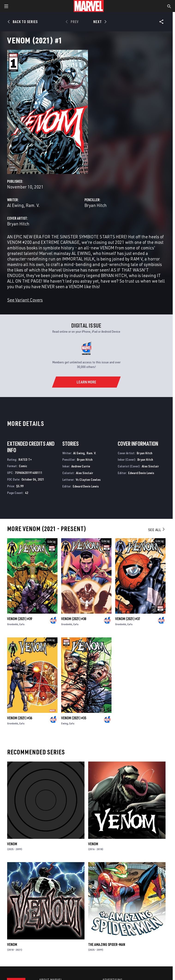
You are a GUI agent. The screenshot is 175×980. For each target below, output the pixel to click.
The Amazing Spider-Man (107, 944)
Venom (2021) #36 (20, 718)
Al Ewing (15, 205)
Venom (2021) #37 (128, 619)
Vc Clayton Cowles (88, 480)
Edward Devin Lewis (86, 486)
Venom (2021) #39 (20, 619)
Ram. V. (33, 205)
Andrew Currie (81, 466)
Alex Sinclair (84, 473)
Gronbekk (13, 624)
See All (157, 530)
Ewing (65, 723)
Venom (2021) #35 (74, 718)
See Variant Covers (25, 300)
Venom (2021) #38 (74, 619)
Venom (12, 844)
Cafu (22, 624)
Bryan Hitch (96, 205)
